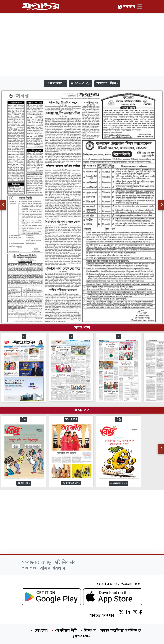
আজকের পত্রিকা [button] (106, 83)
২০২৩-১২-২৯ (81, 83)
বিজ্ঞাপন (90, 631)
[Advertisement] (82, 45)
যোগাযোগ (41, 631)
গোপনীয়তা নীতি (66, 631)
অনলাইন (126, 7)
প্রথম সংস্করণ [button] (54, 83)
